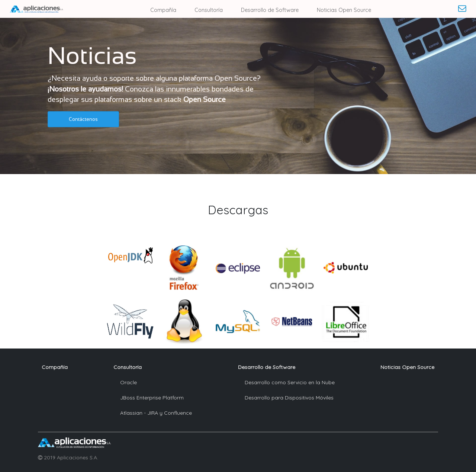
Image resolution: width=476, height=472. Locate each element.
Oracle (128, 382)
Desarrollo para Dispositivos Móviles (289, 398)
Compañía (163, 10)
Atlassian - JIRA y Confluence (156, 413)
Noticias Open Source (344, 10)
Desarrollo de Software (270, 10)
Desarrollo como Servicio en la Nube (290, 382)
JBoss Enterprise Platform (152, 398)
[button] (83, 119)
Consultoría (209, 10)
